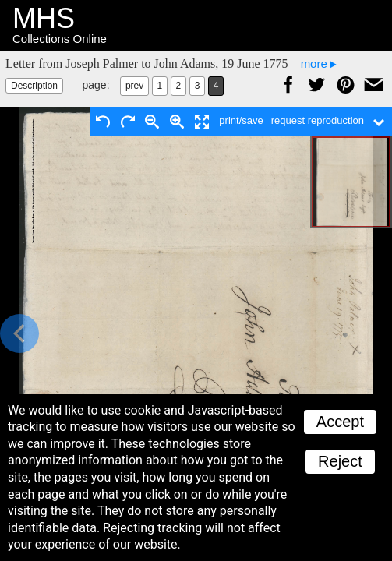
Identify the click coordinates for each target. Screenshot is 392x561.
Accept (340, 422)
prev (134, 86)
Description (34, 86)
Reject (340, 461)
